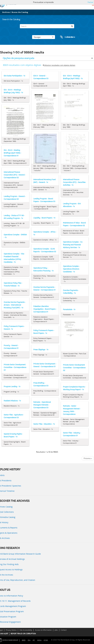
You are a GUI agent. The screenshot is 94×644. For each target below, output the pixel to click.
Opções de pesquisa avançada (18, 58)
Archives (6, 12)
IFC (34, 640)
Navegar (44, 37)
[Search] (47, 26)
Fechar (90, 2)
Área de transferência (65, 37)
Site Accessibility (26, 630)
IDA (29, 640)
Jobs (56, 630)
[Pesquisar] (72, 26)
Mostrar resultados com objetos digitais (59, 65)
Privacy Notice (11, 630)
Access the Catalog (20, 12)
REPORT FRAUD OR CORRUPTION (23, 634)
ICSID (46, 640)
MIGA (39, 640)
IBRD (24, 640)
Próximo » (88, 458)
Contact (64, 630)
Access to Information (43, 630)
